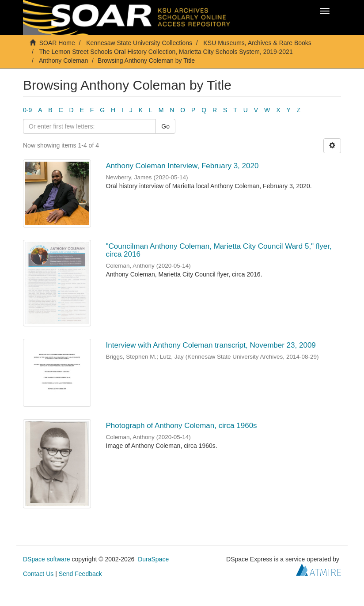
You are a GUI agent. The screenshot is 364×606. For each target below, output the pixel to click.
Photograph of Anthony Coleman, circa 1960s (182, 426)
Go (165, 126)
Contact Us (38, 574)
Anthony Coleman (63, 61)
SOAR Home (57, 43)
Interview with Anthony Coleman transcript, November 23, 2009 (211, 345)
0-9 (27, 110)
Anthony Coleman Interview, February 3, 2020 (182, 166)
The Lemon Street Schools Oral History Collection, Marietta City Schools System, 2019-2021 (166, 52)
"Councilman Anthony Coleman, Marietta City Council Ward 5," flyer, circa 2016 (219, 250)
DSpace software (47, 559)
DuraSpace (153, 559)
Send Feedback (80, 574)
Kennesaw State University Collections (139, 43)
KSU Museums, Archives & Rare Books (258, 43)
